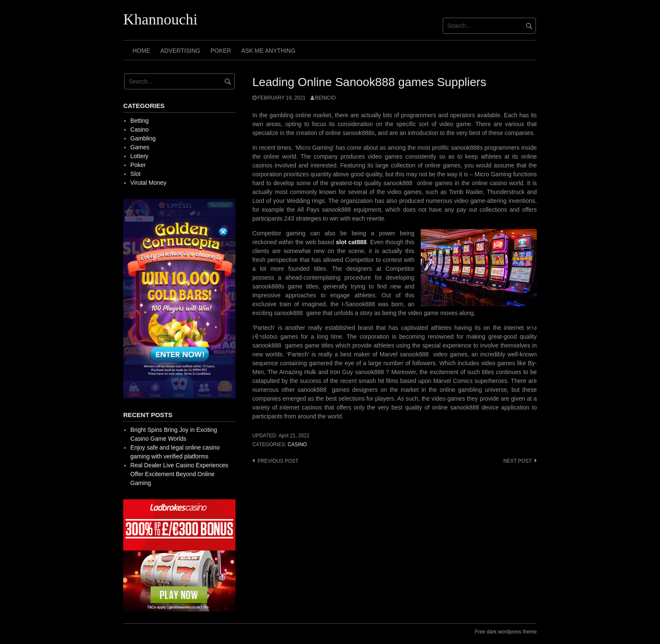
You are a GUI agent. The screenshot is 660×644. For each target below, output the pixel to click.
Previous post (278, 461)
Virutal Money (148, 183)
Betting (140, 121)
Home (141, 51)
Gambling (143, 138)
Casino (298, 445)
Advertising (180, 51)
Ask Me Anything (268, 51)
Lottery (139, 156)
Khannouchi (160, 19)
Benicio (326, 98)
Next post (518, 461)
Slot (135, 174)
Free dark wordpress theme (506, 632)
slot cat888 (351, 242)
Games (140, 147)
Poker (221, 51)
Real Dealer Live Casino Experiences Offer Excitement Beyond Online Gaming (179, 474)
